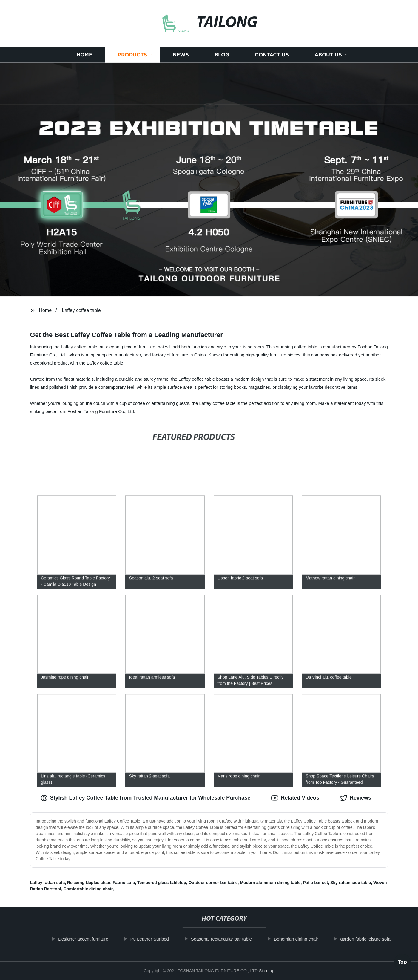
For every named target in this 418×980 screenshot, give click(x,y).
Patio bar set (315, 883)
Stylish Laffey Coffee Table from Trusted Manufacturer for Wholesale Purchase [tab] (146, 798)
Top (402, 964)
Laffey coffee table (81, 310)
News (181, 54)
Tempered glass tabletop (162, 883)
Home (84, 54)
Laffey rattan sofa (48, 883)
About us (328, 54)
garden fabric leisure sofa (369, 939)
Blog (222, 54)
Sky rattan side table (351, 883)
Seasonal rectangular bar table (226, 939)
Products (132, 54)
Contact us (272, 54)
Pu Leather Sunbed (154, 939)
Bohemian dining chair (300, 939)
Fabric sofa (124, 883)
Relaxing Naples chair (89, 883)
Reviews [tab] (356, 798)
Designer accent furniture (87, 939)
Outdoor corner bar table (213, 883)
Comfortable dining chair (88, 889)
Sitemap (267, 971)
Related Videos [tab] (295, 798)
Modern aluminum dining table (270, 883)
